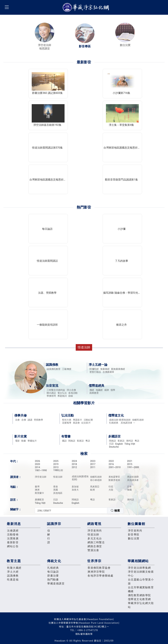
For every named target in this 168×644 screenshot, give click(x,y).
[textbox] (71, 511)
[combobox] (79, 511)
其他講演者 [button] (128, 423)
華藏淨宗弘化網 (87, 7)
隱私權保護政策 (84, 634)
